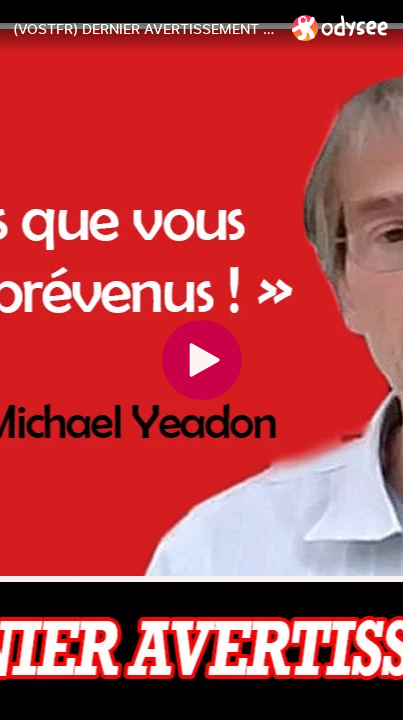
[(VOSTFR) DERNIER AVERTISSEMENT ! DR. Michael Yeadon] (144, 29)
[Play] (202, 360)
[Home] (340, 27)
